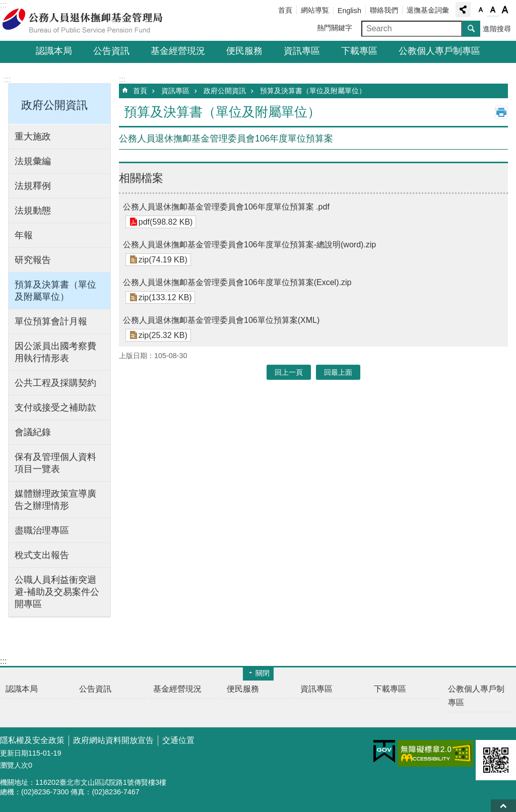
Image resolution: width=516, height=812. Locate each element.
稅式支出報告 (42, 555)
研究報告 (33, 260)
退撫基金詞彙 (428, 10)
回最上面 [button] (338, 372)
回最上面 (503, 806)
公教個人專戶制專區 (439, 51)
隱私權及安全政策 (32, 740)
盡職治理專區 (42, 530)
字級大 (505, 10)
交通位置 (178, 740)
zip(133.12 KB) (165, 297)
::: (7, 79)
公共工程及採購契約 (55, 383)
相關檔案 (141, 178)
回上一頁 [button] (289, 372)
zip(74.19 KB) (163, 260)
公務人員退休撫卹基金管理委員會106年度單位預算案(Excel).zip (237, 282)
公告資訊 (111, 51)
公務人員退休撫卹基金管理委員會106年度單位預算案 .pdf (226, 207)
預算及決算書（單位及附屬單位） (55, 291)
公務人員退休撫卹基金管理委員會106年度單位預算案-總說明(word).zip (249, 245)
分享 (463, 10)
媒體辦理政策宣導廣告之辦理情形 (55, 500)
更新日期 (14, 753)
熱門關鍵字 (335, 28)
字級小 (481, 10)
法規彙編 (33, 161)
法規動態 (33, 211)
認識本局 (54, 51)
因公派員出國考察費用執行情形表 (55, 352)
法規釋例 (33, 186)
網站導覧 (315, 10)
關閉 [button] (263, 673)
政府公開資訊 (225, 91)
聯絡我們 (384, 10)
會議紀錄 (33, 432)
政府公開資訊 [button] (54, 105)
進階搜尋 (497, 29)
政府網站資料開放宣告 (113, 740)
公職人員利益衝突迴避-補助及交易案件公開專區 (57, 592)
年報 (24, 235)
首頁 (285, 10)
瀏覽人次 (14, 765)
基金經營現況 (178, 51)
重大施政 (33, 137)
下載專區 (359, 51)
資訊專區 (302, 51)
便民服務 (244, 51)
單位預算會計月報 (51, 321)
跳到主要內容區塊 (5, 5)
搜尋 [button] (471, 29)
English (349, 11)
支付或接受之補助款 (55, 408)
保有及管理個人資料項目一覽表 (55, 463)
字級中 (493, 10)
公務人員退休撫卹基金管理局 (88, 21)
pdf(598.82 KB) (165, 222)
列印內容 (501, 112)
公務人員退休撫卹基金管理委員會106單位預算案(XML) (221, 320)
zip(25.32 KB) (163, 335)
